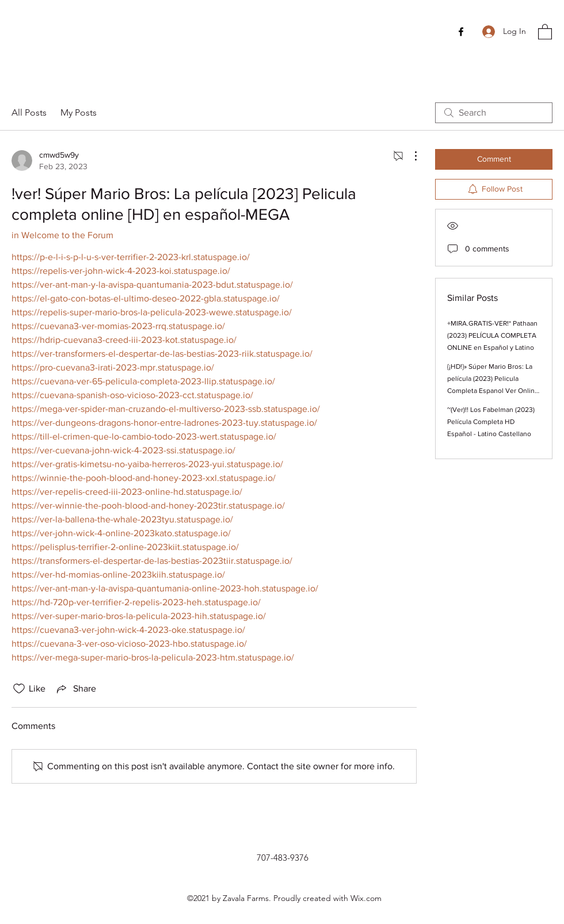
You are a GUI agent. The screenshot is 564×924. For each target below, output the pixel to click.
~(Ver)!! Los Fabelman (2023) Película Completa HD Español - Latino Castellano (491, 422)
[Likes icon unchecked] (19, 689)
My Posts (79, 112)
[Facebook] (461, 32)
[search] (494, 113)
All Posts (29, 112)
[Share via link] (75, 689)
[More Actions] (410, 156)
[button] (545, 31)
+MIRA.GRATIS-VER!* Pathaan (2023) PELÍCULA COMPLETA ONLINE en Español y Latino (492, 335)
